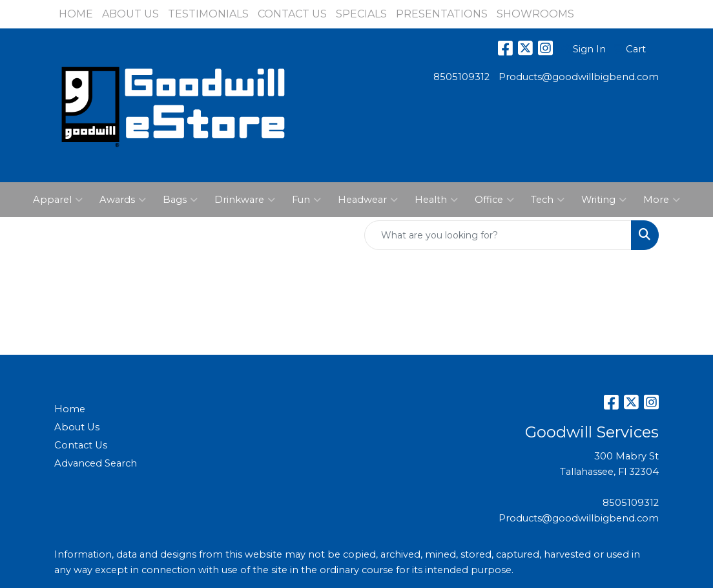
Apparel (58, 200)
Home (70, 409)
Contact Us (81, 445)
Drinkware (245, 200)
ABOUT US (130, 14)
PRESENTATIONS (442, 14)
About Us (77, 427)
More (662, 200)
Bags (180, 200)
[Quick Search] (498, 235)
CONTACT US (292, 14)
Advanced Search (96, 463)
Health (436, 200)
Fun (306, 200)
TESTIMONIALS (208, 14)
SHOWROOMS (535, 14)
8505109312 (461, 77)
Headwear (368, 200)
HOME (76, 14)
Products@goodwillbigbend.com (579, 77)
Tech (548, 200)
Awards (123, 200)
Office (494, 200)
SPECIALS (361, 14)
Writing (604, 200)
